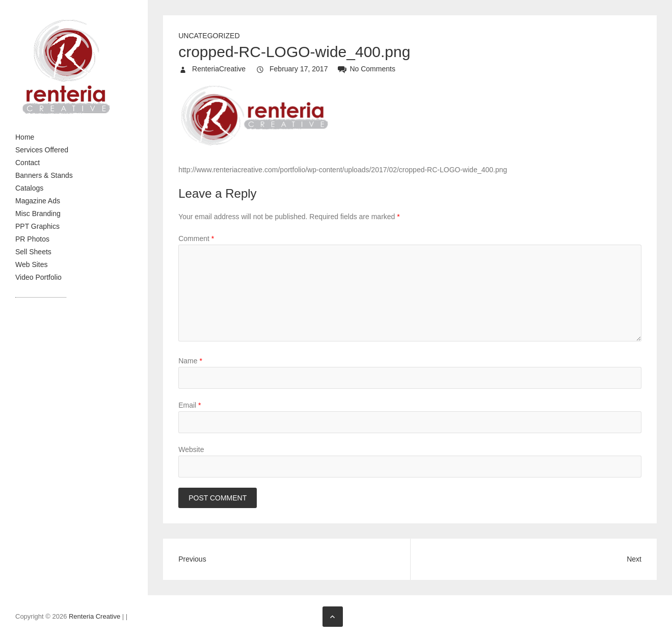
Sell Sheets (33, 252)
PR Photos (32, 239)
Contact (28, 163)
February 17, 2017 (298, 69)
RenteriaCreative (218, 69)
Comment (196, 238)
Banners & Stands (44, 175)
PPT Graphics (37, 226)
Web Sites (32, 264)
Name (190, 361)
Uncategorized (209, 36)
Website (191, 449)
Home (25, 137)
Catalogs (29, 188)
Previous (192, 559)
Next (634, 559)
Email (190, 405)
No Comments (372, 69)
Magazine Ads (38, 201)
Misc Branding (38, 214)
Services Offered (42, 150)
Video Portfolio (38, 277)
